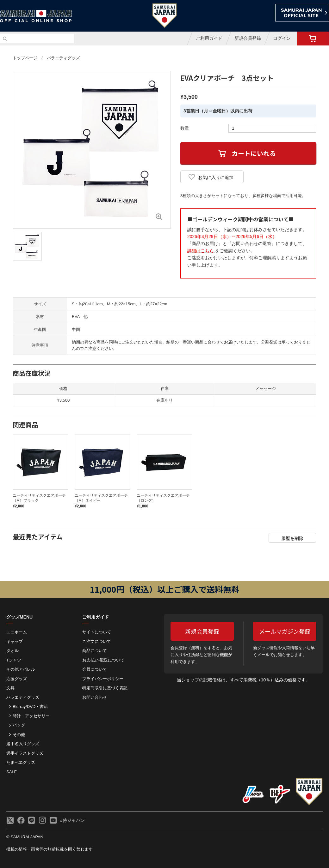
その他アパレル (21, 669)
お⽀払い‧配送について (103, 660)
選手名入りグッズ (23, 744)
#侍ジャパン (72, 820)
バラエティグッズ (63, 58)
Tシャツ (14, 660)
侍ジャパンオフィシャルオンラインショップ (36, 16)
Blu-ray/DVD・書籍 (30, 706)
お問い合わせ (95, 697)
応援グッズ (17, 679)
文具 (10, 688)
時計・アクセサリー (31, 716)
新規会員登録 (248, 38)
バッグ (19, 725)
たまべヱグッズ (21, 762)
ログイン (282, 38)
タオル (12, 651)
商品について (95, 651)
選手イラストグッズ (25, 753)
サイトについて (97, 632)
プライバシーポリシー (103, 679)
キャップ (15, 641)
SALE (12, 772)
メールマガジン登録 (285, 631)
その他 (19, 735)
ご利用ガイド (209, 38)
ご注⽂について (97, 641)
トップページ (25, 58)
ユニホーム (17, 632)
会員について (95, 669)
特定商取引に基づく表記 (105, 688)
